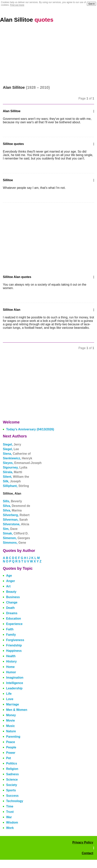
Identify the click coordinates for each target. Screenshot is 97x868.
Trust (10, 812)
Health (11, 656)
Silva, (16, 506)
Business (13, 597)
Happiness (14, 651)
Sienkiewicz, (18, 458)
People (11, 747)
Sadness (12, 774)
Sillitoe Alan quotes (17, 277)
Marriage (13, 704)
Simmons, (14, 543)
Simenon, (16, 538)
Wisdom (12, 822)
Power (11, 753)
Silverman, (15, 520)
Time (10, 806)
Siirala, (12, 472)
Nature (11, 731)
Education (14, 619)
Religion (12, 769)
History (11, 661)
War (9, 817)
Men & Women (17, 710)
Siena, (17, 454)
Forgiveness (15, 640)
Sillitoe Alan (12, 310)
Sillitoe (8, 180)
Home (10, 667)
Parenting (13, 737)
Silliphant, (16, 486)
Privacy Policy (83, 842)
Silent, (16, 477)
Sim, (10, 529)
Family (11, 635)
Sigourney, (15, 467)
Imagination (15, 678)
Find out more (17, 5)
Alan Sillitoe (27, 20)
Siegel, (12, 444)
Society (12, 785)
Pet (9, 758)
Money (11, 715)
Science (12, 780)
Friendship (14, 645)
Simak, (16, 533)
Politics (12, 763)
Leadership (14, 688)
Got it (91, 4)
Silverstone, (16, 524)
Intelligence (15, 683)
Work (10, 828)
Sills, (12, 501)
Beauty (11, 592)
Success (12, 796)
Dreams (12, 613)
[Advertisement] (48, 57)
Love (10, 699)
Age (9, 576)
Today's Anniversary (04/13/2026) (30, 429)
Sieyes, (22, 463)
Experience (14, 624)
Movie (10, 720)
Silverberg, (16, 515)
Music (10, 726)
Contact (87, 853)
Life (9, 694)
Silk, (12, 481)
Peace (11, 742)
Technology (15, 801)
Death (10, 608)
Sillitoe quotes (13, 144)
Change (12, 602)
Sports (11, 790)
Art (8, 586)
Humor (11, 672)
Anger (11, 581)
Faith (10, 629)
